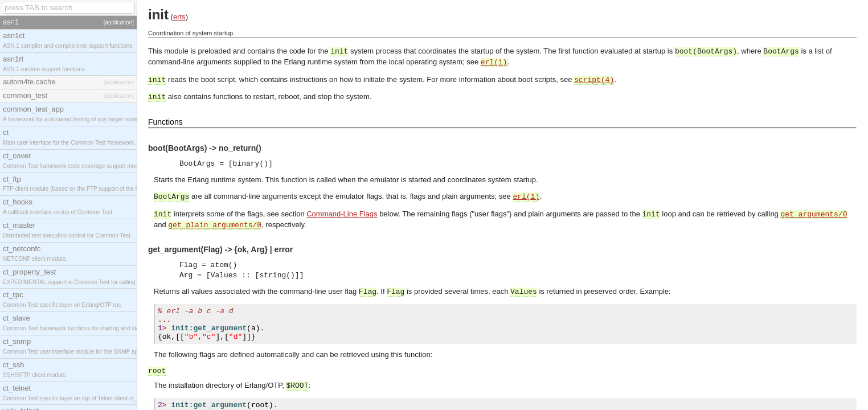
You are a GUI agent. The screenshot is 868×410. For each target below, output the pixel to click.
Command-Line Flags (342, 214)
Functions (165, 122)
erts (179, 17)
